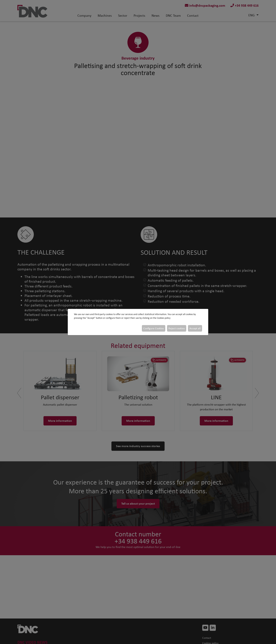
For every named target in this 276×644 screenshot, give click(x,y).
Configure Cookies (154, 328)
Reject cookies (177, 328)
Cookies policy (164, 318)
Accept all (195, 328)
